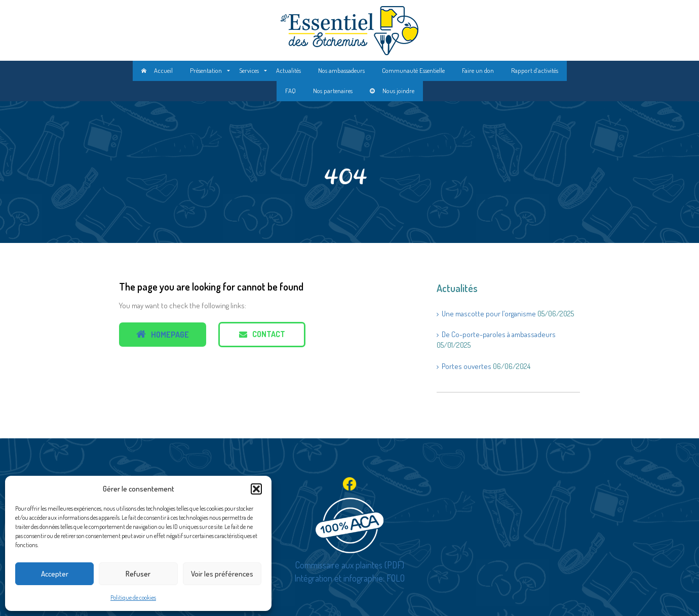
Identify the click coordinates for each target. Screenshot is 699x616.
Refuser (138, 574)
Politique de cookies (133, 598)
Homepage (163, 334)
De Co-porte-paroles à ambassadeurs (499, 334)
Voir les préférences (222, 574)
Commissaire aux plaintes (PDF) (350, 565)
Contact (262, 334)
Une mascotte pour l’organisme (489, 314)
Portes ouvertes (467, 366)
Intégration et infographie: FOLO (349, 578)
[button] (256, 489)
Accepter (55, 574)
